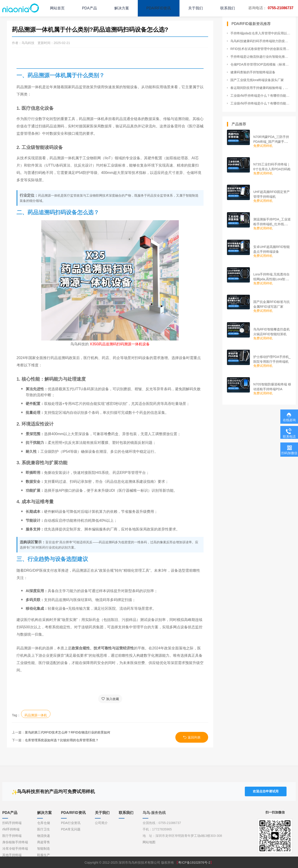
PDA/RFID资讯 (159, 8)
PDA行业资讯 (71, 823)
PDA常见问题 (71, 829)
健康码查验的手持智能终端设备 (253, 72)
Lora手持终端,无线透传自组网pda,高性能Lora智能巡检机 (271, 279)
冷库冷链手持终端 (15, 849)
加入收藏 (110, 699)
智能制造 (44, 849)
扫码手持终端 (12, 823)
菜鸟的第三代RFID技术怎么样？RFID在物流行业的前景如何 (68, 732)
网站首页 (57, 8)
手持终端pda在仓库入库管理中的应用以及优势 (261, 33)
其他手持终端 (12, 855)
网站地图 (149, 842)
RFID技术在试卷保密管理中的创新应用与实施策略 (261, 49)
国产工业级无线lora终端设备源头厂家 (257, 80)
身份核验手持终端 (15, 842)
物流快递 (44, 836)
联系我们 (228, 8)
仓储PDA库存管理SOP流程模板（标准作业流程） (261, 64)
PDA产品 (90, 8)
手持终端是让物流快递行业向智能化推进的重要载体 (261, 57)
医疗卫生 (44, 829)
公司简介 (101, 823)
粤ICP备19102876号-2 (194, 863)
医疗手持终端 (12, 836)
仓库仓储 (44, 823)
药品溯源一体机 (36, 715)
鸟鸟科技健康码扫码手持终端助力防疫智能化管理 (261, 41)
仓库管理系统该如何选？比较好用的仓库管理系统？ (62, 740)
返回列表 (192, 737)
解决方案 (122, 8)
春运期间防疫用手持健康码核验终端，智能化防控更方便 (261, 88)
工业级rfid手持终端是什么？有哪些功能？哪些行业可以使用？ (261, 96)
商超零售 (44, 842)
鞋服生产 (44, 855)
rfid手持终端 (11, 829)
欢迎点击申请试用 (266, 791)
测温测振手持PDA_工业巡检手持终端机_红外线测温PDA (272, 224)
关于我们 (196, 8)
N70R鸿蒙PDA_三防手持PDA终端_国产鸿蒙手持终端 (272, 142)
